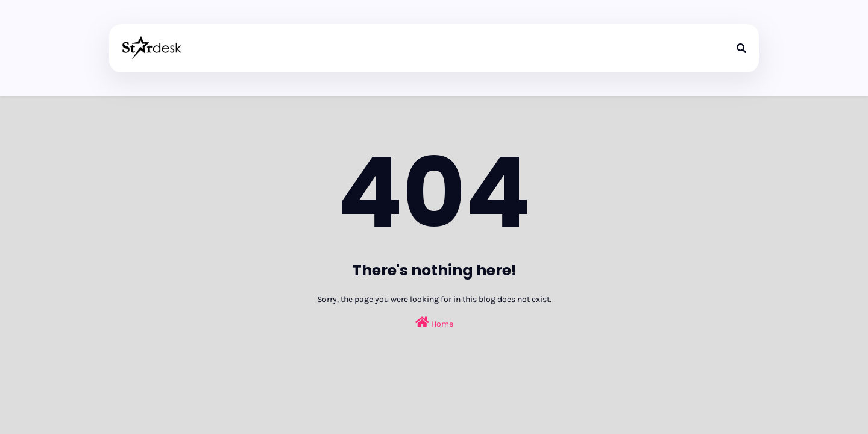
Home (434, 323)
